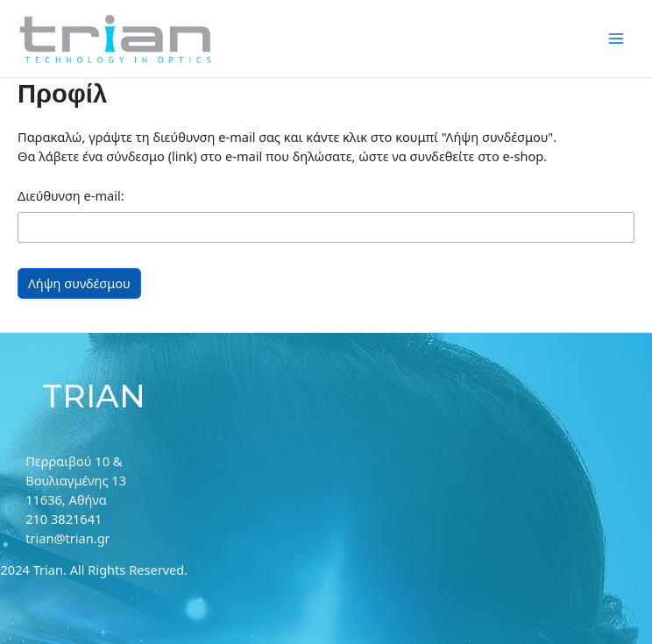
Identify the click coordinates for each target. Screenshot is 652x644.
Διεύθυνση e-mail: (71, 195)
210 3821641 (64, 519)
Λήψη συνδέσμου (79, 283)
